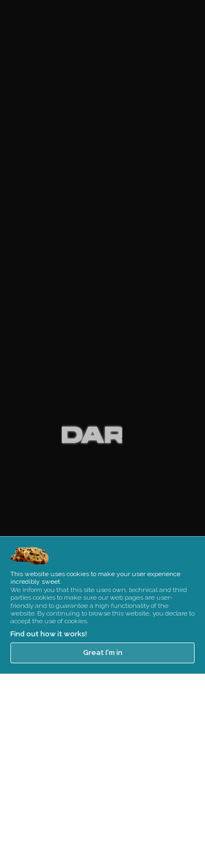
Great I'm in (103, 682)
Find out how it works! (49, 662)
